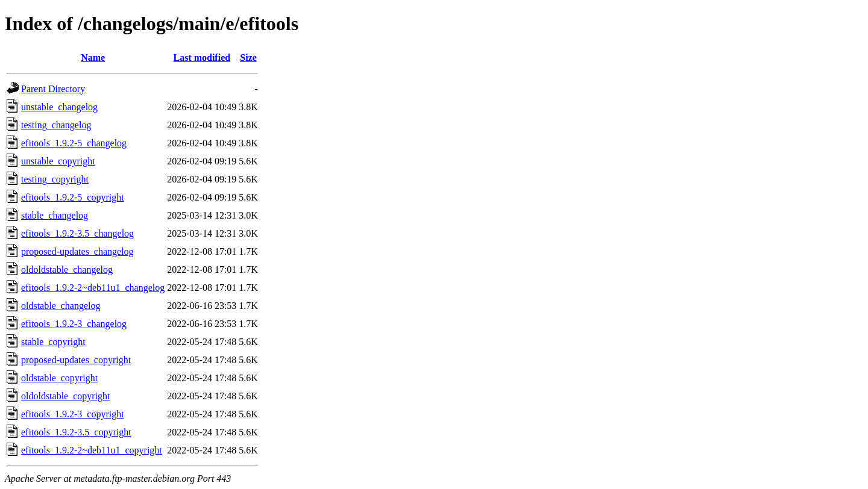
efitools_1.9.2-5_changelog (74, 143)
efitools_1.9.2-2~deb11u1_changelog (93, 288)
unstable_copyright (58, 161)
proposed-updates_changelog (77, 251)
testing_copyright (55, 179)
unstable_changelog (59, 107)
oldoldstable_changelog (67, 269)
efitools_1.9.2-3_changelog (74, 324)
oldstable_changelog (61, 306)
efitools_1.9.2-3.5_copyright (76, 432)
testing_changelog (56, 125)
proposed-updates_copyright (76, 360)
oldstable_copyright (59, 378)
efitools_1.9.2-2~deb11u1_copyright (92, 450)
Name (93, 58)
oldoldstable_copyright (66, 396)
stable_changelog (55, 215)
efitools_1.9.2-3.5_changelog (77, 233)
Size (248, 58)
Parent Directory (53, 89)
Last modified (202, 58)
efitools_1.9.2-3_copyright (73, 414)
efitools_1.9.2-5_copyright (73, 197)
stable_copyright (53, 342)
